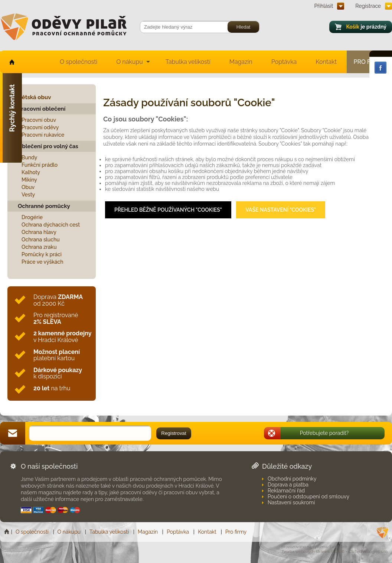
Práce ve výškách (43, 262)
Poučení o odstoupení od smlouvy (308, 497)
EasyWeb (339, 547)
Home (7, 532)
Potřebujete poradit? (324, 433)
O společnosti (79, 62)
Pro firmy (236, 532)
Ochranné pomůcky (44, 206)
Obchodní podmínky (292, 479)
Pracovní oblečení (42, 109)
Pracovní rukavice (43, 135)
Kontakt (326, 62)
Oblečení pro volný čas (48, 146)
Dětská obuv (34, 97)
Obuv (28, 187)
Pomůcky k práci (42, 254)
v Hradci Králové (62, 337)
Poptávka (284, 62)
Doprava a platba (288, 485)
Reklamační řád (286, 491)
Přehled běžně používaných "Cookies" (168, 210)
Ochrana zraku (39, 247)
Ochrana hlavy (39, 232)
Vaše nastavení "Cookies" (281, 210)
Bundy (30, 157)
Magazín (241, 62)
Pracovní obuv (39, 120)
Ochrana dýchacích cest (51, 225)
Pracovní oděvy (40, 127)
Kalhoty (31, 172)
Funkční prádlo (40, 165)
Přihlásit (324, 6)
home (11, 62)
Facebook (380, 68)
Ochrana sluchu (41, 240)
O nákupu (130, 62)
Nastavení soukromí (291, 502)
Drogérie (32, 217)
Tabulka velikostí (188, 62)
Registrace (368, 6)
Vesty (28, 195)
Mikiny (29, 180)
